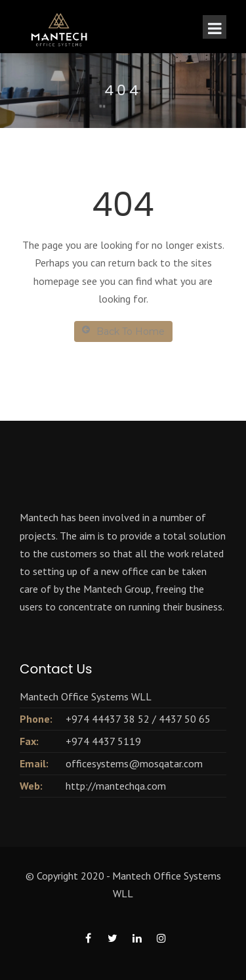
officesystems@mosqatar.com (134, 763)
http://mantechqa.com (116, 786)
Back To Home (123, 331)
